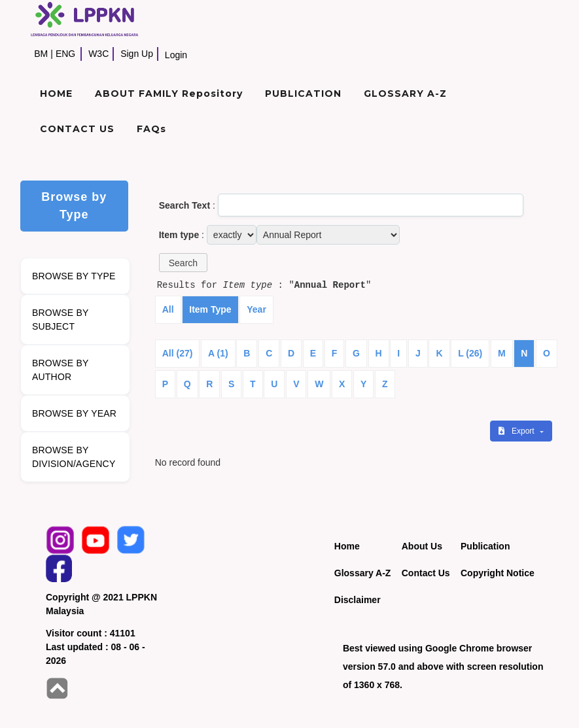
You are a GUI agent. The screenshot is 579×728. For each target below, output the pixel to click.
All (168, 309)
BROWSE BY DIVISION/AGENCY (74, 457)
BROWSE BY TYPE (74, 276)
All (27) (178, 353)
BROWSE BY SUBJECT (61, 320)
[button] (183, 263)
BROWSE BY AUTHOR (61, 370)
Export (518, 431)
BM (41, 54)
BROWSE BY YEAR (74, 413)
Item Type (210, 309)
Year (256, 309)
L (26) (470, 353)
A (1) (218, 353)
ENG (65, 54)
